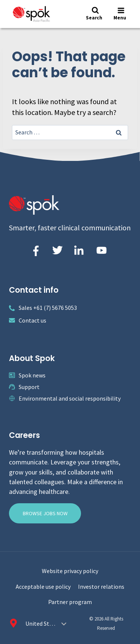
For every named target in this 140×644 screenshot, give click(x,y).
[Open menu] (121, 14)
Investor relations (101, 587)
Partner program (70, 602)
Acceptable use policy (43, 587)
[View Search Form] (95, 14)
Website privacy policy (70, 571)
